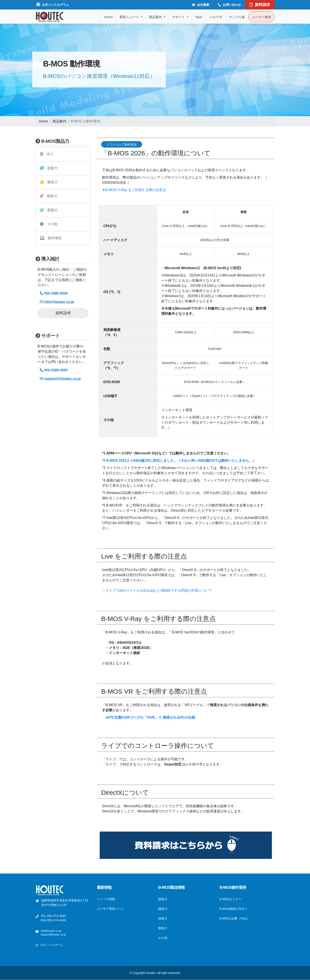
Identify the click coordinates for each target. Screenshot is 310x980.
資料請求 (260, 5)
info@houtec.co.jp (51, 931)
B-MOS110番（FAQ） (235, 918)
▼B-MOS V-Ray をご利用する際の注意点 (134, 190)
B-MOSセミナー (231, 899)
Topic (199, 17)
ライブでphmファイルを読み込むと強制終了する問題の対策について (159, 590)
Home (108, 17)
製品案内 (59, 121)
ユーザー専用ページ (110, 909)
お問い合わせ (229, 5)
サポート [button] (179, 17)
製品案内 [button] (156, 17)
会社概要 (201, 5)
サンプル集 (237, 17)
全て (47, 154)
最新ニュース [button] (130, 17)
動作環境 (51, 238)
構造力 (49, 182)
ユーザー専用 (261, 17)
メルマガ (216, 17)
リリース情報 (106, 899)
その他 (49, 224)
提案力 (49, 168)
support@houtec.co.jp (53, 935)
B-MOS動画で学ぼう (234, 909)
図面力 (49, 210)
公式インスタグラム (53, 5)
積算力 (49, 196)
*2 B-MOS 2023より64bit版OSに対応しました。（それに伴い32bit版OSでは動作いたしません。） (179, 461)
